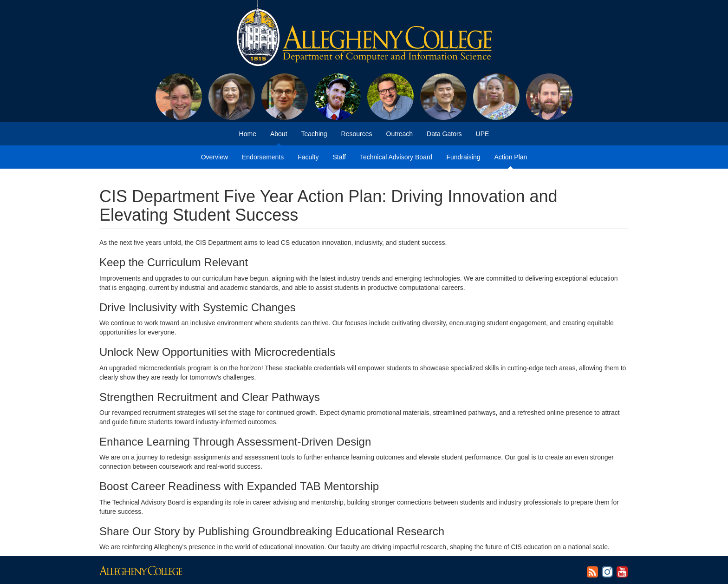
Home (248, 134)
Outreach (400, 134)
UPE (483, 134)
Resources (357, 134)
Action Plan (511, 157)
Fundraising (463, 157)
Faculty (308, 157)
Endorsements (263, 157)
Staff (339, 157)
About (279, 134)
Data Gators (444, 134)
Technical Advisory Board (396, 157)
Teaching (314, 134)
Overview (214, 157)
